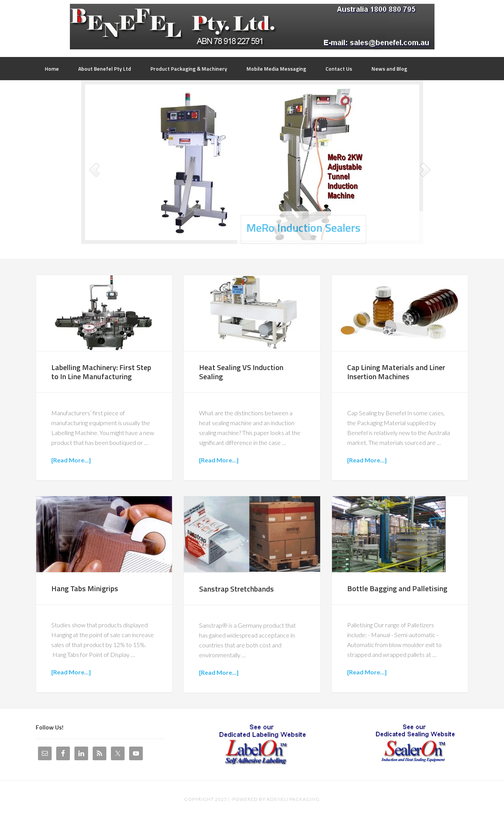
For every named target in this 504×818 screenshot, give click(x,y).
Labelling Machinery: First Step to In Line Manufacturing (101, 372)
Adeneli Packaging (293, 799)
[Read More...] (71, 460)
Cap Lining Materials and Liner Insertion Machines (396, 372)
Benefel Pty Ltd (252, 27)
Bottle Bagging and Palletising (397, 588)
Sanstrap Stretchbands (236, 589)
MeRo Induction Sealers (303, 228)
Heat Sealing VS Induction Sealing (241, 372)
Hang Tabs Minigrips (85, 588)
